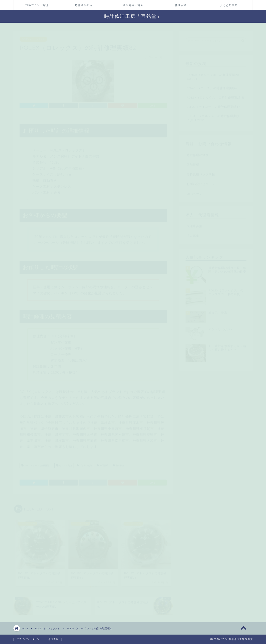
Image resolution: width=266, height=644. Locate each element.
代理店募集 (194, 224)
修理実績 (181, 5)
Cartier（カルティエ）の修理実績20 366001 (213, 75)
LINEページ (195, 191)
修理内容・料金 (133, 5)
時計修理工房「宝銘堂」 (133, 16)
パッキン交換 (84, 463)
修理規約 (53, 639)
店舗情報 (193, 163)
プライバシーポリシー (29, 639)
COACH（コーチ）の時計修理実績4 (212, 86)
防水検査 (119, 463)
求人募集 (193, 234)
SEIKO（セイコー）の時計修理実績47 (213, 105)
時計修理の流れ (85, 5)
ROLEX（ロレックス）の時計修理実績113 (216, 95)
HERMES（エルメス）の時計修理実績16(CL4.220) (213, 116)
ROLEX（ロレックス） (33, 37)
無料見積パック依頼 (201, 172)
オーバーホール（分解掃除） (36, 463)
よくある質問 (229, 5)
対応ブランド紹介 (37, 5)
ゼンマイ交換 (64, 463)
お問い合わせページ (201, 182)
